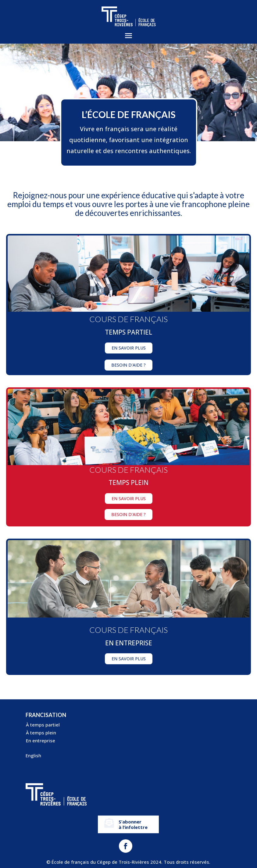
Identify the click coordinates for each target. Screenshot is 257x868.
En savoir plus (129, 348)
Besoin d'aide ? (128, 365)
